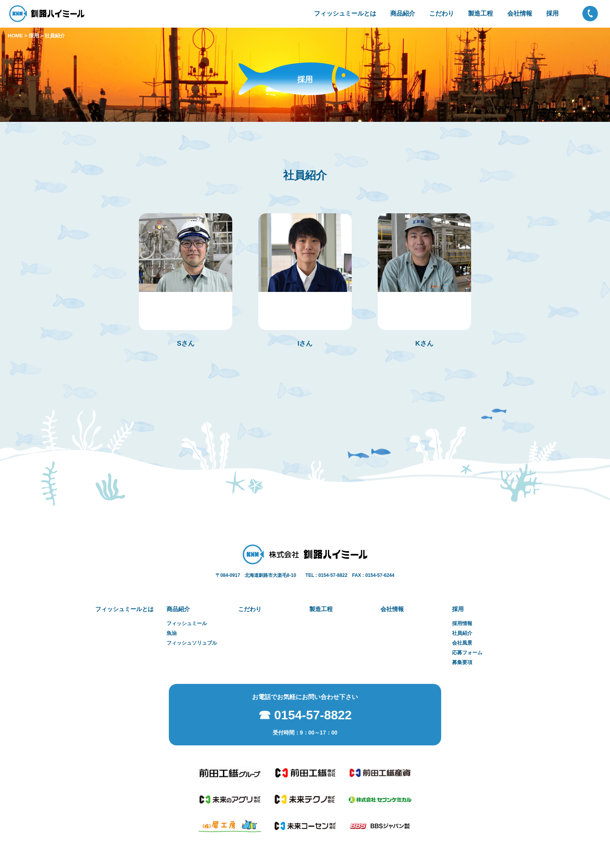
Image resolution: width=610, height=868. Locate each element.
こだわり (442, 13)
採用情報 (462, 624)
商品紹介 (403, 13)
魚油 (172, 633)
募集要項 (462, 662)
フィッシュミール (187, 624)
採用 (552, 13)
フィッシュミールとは (345, 13)
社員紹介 (462, 633)
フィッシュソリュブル (192, 643)
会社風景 (462, 643)
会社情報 (520, 13)
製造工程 (480, 13)
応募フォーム (467, 653)
